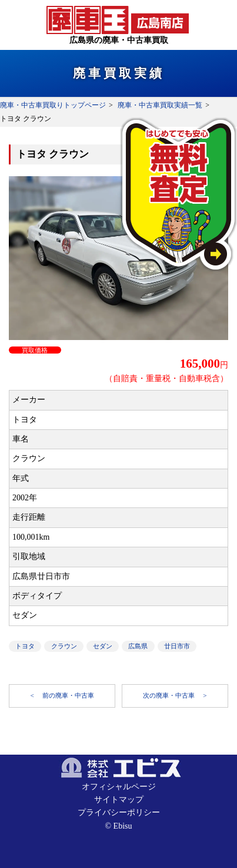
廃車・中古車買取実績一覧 (160, 105)
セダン (103, 646)
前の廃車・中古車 (68, 695)
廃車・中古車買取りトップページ (53, 105)
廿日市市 (177, 646)
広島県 (138, 646)
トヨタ (25, 646)
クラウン (64, 646)
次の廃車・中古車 (170, 695)
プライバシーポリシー (119, 813)
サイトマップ (119, 800)
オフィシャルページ (119, 787)
